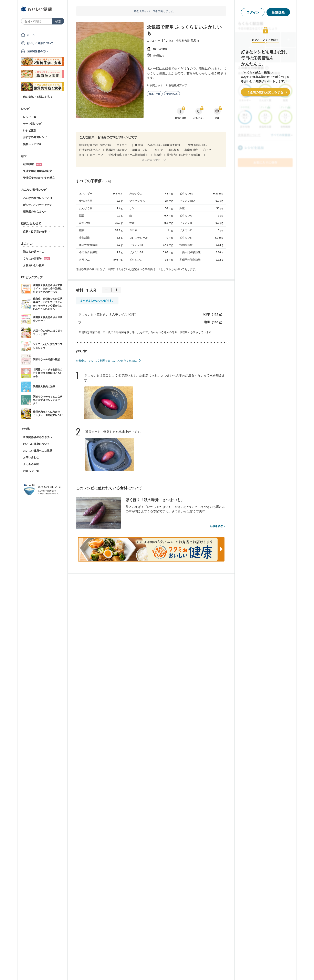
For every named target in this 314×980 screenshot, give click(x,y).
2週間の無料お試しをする (265, 92)
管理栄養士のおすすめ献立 (39, 178)
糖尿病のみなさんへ (35, 211)
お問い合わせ (31, 457)
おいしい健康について (40, 43)
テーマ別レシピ (32, 124)
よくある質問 (31, 464)
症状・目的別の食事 (35, 232)
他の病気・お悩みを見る (38, 97)
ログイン (253, 12)
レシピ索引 (30, 130)
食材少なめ (172, 94)
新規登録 (278, 12)
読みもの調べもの (34, 252)
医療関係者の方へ (37, 51)
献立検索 (33, 164)
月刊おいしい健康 (34, 265)
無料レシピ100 (32, 144)
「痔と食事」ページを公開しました (153, 11)
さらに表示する (151, 160)
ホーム (31, 35)
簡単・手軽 (155, 94)
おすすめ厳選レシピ (35, 137)
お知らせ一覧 (31, 471)
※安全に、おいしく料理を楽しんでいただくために (106, 361)
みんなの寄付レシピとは (38, 198)
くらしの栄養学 (37, 259)
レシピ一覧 (30, 117)
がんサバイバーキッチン (38, 205)
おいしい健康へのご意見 (38, 451)
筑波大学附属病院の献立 (38, 171)
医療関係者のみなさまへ (38, 437)
